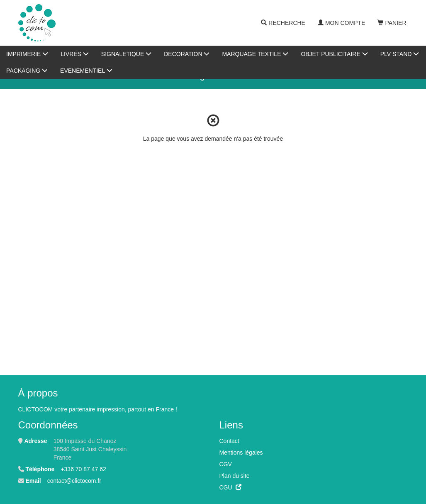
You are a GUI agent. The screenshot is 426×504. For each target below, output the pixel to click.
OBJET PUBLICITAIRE (334, 54)
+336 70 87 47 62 (83, 469)
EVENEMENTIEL (86, 71)
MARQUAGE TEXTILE (255, 54)
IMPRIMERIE (27, 54)
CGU (230, 487)
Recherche (283, 23)
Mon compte (341, 23)
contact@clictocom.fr (74, 481)
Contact (229, 441)
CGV (226, 464)
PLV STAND (400, 54)
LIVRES (75, 54)
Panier (392, 23)
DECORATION (187, 54)
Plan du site (235, 476)
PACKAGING (27, 71)
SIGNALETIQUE (126, 54)
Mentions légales (241, 453)
